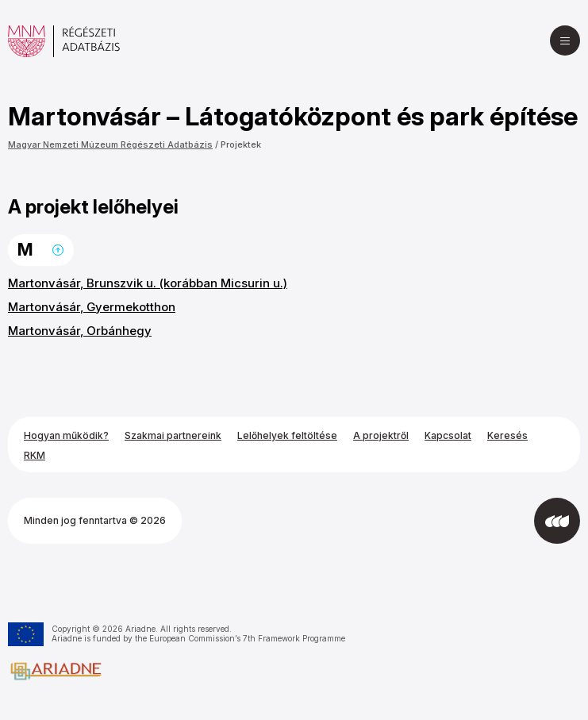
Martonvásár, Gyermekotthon (92, 307)
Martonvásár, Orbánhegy (80, 331)
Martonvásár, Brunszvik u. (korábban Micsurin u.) (148, 283)
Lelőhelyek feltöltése (287, 435)
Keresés (507, 435)
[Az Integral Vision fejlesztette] (557, 521)
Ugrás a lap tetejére (58, 250)
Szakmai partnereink (173, 435)
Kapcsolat (448, 435)
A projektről (381, 435)
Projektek (241, 144)
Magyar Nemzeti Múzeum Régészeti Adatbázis (110, 144)
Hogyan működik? (66, 435)
